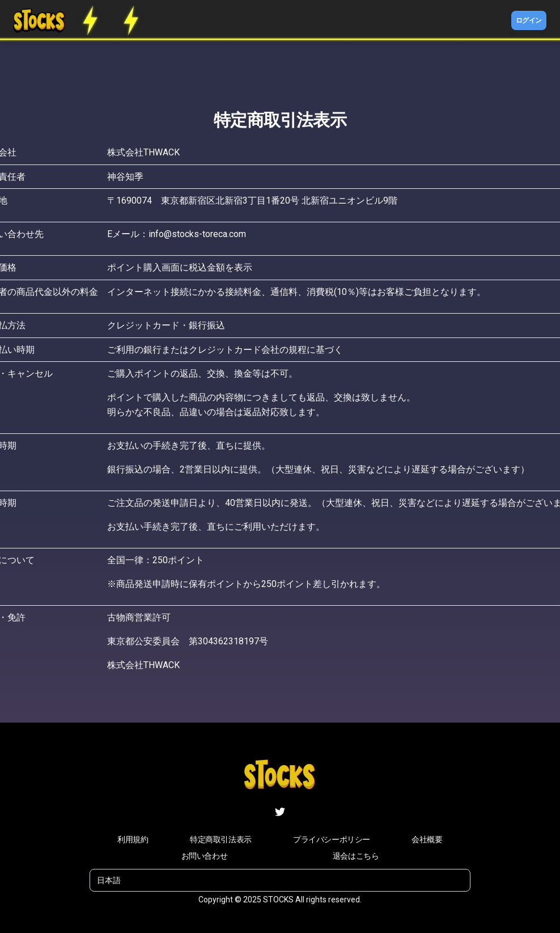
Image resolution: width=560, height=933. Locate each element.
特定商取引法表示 (221, 839)
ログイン (529, 20)
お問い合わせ (205, 856)
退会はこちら (356, 856)
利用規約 (133, 839)
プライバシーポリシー (332, 839)
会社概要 (427, 839)
